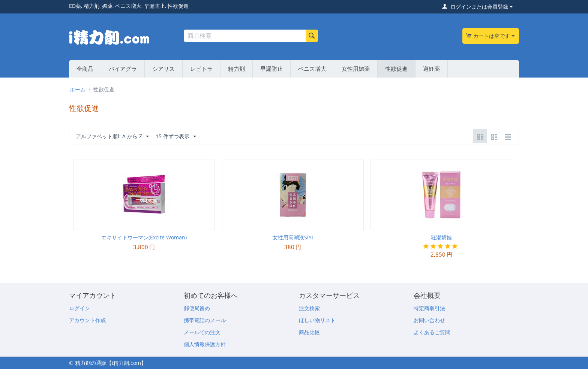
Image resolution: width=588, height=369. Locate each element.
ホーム (78, 89)
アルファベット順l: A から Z (112, 137)
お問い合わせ (429, 320)
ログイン (79, 308)
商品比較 (309, 332)
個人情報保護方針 (205, 344)
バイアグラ (123, 69)
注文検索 (309, 308)
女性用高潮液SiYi (293, 237)
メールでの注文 (202, 332)
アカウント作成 (87, 320)
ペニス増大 (312, 69)
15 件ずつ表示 (176, 137)
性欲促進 (396, 69)
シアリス (163, 69)
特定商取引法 (429, 308)
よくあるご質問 (432, 332)
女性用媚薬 (356, 69)
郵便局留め (197, 308)
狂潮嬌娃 (441, 237)
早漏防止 (271, 69)
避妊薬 (431, 69)
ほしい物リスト (317, 320)
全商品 (85, 69)
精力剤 (236, 69)
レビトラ (201, 69)
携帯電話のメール (205, 320)
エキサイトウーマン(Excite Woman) (144, 237)
